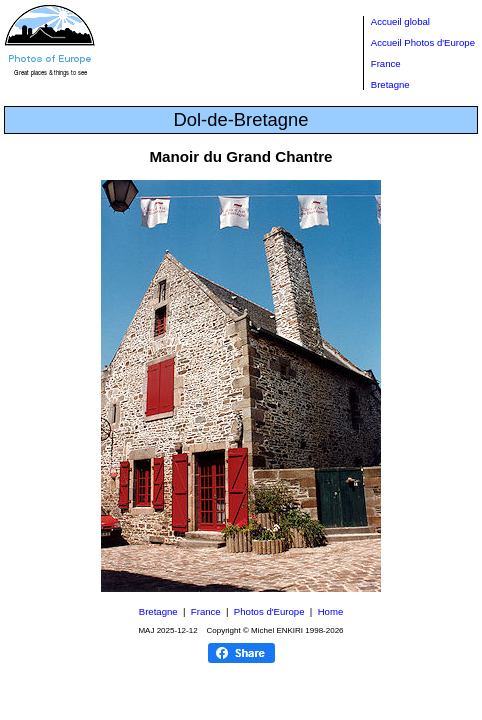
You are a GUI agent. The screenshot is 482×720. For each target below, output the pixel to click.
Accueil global (400, 21)
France (386, 63)
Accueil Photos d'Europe (423, 42)
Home (331, 611)
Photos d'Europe (269, 611)
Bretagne (390, 84)
